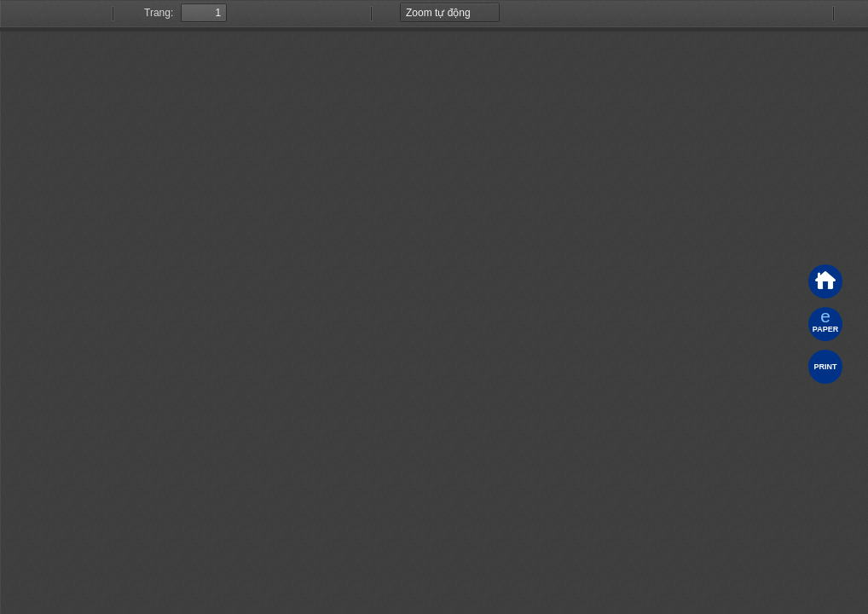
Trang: (159, 13)
